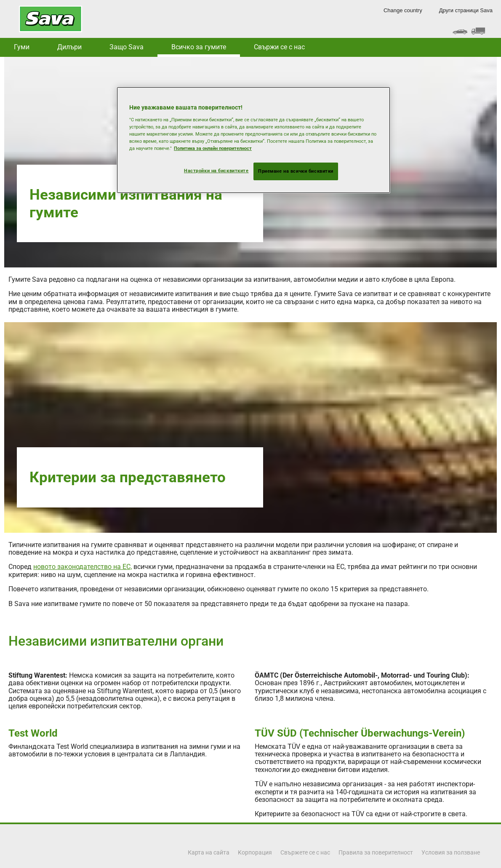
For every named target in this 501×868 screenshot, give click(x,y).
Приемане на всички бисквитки (296, 171)
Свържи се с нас (279, 47)
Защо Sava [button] (127, 47)
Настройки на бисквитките (216, 171)
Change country (403, 10)
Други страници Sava (466, 10)
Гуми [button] (22, 47)
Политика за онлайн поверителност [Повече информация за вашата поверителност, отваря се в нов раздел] (213, 148)
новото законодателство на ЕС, (83, 567)
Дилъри (69, 47)
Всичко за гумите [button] (199, 47)
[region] (253, 140)
